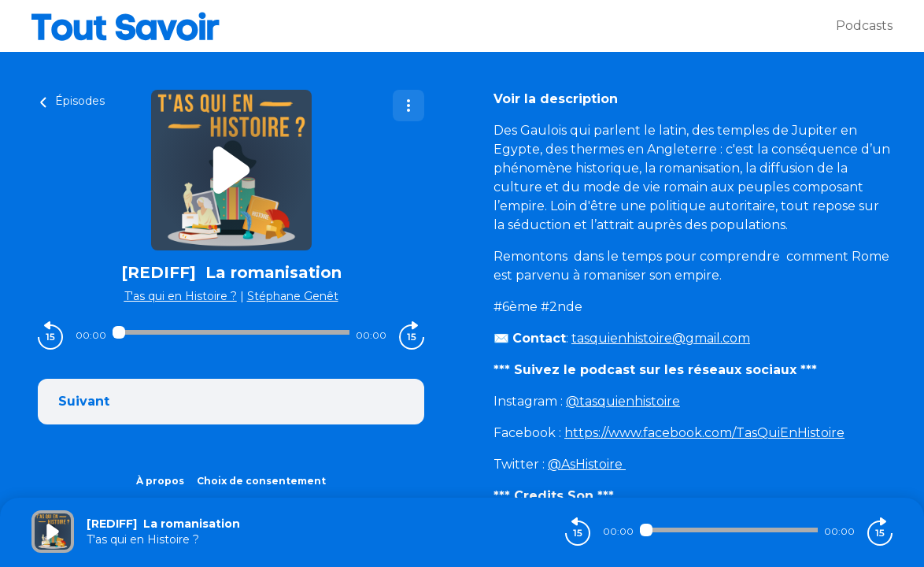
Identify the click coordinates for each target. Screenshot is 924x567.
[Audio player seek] (231, 332)
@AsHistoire (587, 464)
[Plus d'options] (408, 106)
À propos (160, 481)
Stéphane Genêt (293, 296)
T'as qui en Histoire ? (181, 296)
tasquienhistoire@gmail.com (661, 338)
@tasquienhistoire (623, 401)
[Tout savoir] (434, 26)
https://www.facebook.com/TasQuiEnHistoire (704, 433)
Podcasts (864, 26)
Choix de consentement (261, 481)
